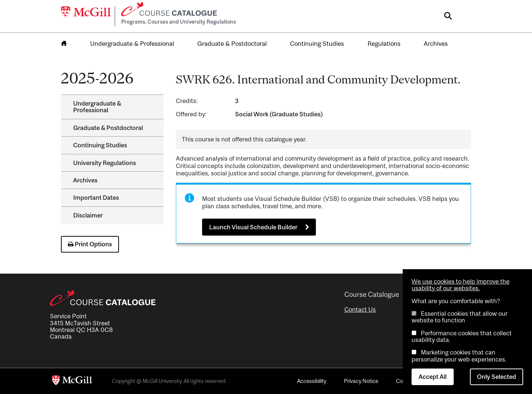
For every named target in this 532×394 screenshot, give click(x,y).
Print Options (90, 244)
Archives (436, 44)
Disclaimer (88, 215)
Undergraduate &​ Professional (97, 107)
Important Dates (96, 198)
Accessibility (312, 381)
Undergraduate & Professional (132, 44)
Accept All (433, 377)
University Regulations (105, 163)
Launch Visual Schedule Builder (253, 227)
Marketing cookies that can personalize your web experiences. (459, 356)
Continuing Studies (317, 44)
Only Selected (497, 377)
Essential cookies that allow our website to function (460, 317)
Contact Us (360, 309)
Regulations (384, 44)
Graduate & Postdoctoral (232, 44)
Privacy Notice (361, 381)
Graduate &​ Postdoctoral (108, 128)
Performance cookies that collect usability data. (462, 336)
